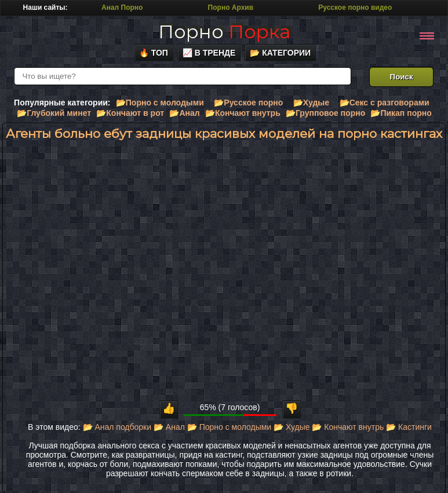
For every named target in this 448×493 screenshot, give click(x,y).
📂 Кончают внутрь (348, 427)
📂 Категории (280, 53)
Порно (224, 32)
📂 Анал (169, 427)
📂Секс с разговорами (385, 103)
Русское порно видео (355, 8)
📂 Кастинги (409, 427)
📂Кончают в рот (130, 113)
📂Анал (184, 113)
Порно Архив (231, 8)
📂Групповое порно (325, 113)
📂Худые (311, 103)
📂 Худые (292, 427)
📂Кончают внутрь (243, 113)
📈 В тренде (209, 53)
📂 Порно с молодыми (229, 427)
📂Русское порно (248, 103)
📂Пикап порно (401, 113)
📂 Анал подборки (117, 427)
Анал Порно (122, 8)
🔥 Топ (154, 53)
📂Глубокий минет (54, 113)
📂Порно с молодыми (160, 103)
